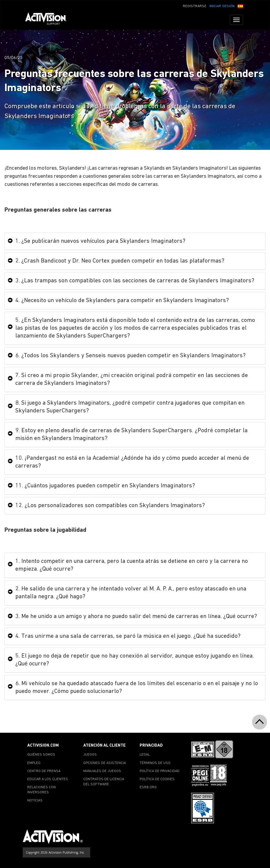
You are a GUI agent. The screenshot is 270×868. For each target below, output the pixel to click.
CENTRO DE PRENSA (44, 771)
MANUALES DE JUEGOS (102, 771)
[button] (240, 6)
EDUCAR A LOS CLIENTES (48, 779)
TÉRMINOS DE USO (155, 763)
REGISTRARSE (195, 6)
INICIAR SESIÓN (222, 6)
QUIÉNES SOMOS (41, 755)
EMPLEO (34, 763)
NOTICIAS (35, 801)
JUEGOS (90, 755)
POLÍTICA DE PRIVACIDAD (160, 771)
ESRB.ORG (148, 787)
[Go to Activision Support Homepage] (49, 20)
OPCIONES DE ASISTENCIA (105, 763)
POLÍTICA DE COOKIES (157, 779)
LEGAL (145, 755)
